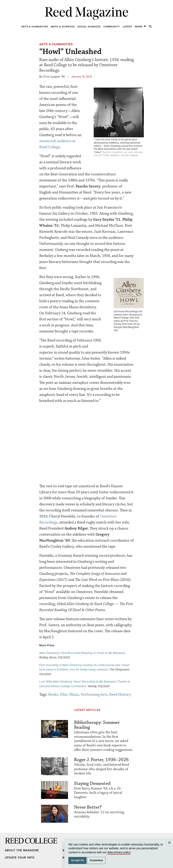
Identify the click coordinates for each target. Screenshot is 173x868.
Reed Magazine (87, 13)
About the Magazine (22, 850)
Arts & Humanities (35, 27)
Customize (96, 860)
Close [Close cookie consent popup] (170, 847)
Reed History (120, 694)
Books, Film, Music (64, 694)
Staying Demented (92, 783)
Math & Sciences (63, 27)
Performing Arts (94, 694)
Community (112, 27)
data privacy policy (119, 852)
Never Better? (88, 807)
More (141, 27)
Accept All (77, 860)
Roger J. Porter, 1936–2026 (101, 760)
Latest (127, 27)
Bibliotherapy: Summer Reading (97, 725)
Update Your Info (20, 858)
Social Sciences (89, 27)
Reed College (10, 845)
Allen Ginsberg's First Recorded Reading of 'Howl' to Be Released (82, 653)
